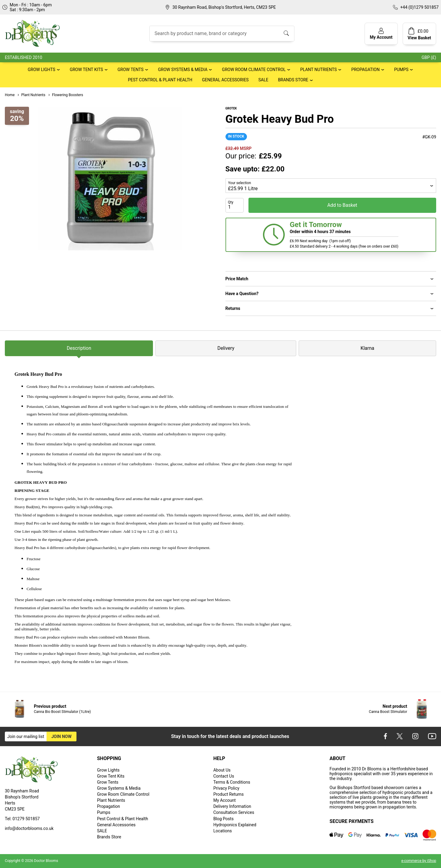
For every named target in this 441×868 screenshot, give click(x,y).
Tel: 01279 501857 (22, 819)
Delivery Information (232, 806)
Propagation (365, 70)
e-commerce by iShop (419, 861)
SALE (263, 80)
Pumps (401, 70)
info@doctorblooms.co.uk (29, 828)
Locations (223, 831)
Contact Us (224, 776)
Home (10, 95)
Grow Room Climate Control (254, 70)
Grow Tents (131, 70)
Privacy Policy (226, 788)
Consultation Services (234, 812)
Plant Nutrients (318, 70)
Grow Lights (42, 70)
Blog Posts (224, 819)
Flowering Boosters (65, 95)
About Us (222, 770)
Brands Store (293, 80)
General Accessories (225, 80)
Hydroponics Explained (235, 825)
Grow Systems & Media (183, 70)
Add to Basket (342, 205)
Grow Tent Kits (86, 70)
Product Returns (229, 794)
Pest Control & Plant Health (160, 80)
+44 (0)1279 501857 (419, 7)
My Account (225, 800)
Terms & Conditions (232, 782)
